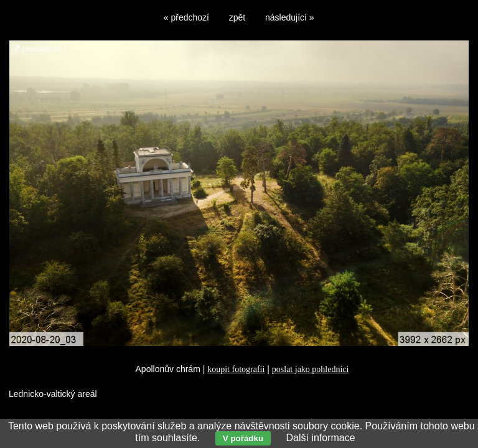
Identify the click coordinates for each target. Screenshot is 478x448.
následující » (290, 17)
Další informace (320, 438)
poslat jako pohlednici (311, 369)
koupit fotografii (236, 369)
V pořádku (243, 438)
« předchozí (186, 17)
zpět (237, 17)
